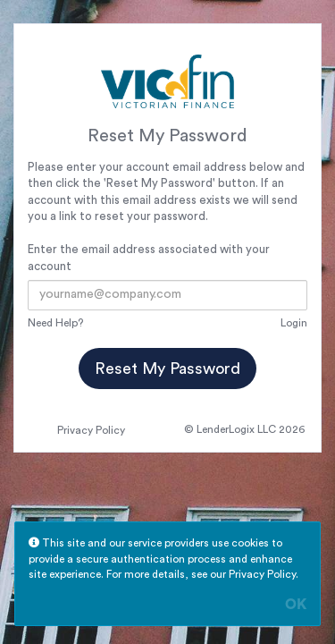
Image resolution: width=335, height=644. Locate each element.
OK (296, 605)
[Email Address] (167, 295)
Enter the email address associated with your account (149, 258)
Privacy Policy (91, 430)
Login (294, 323)
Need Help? (55, 323)
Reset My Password (167, 369)
